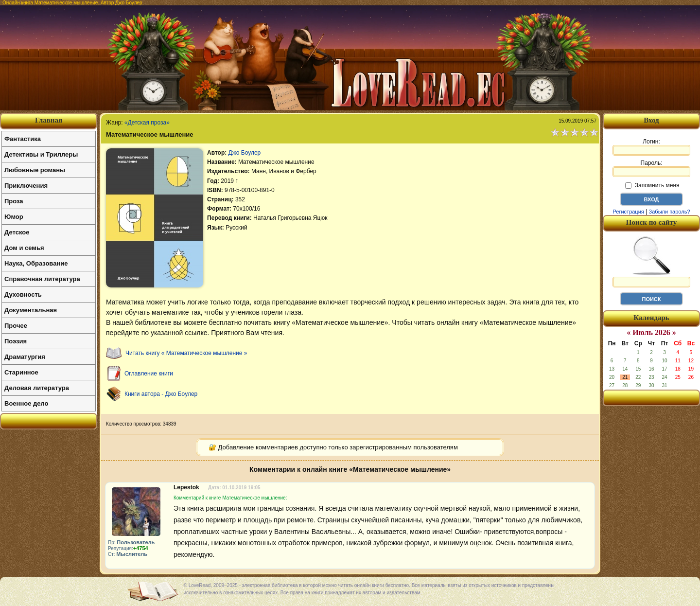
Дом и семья (24, 248)
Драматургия (25, 357)
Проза (14, 201)
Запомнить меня (652, 185)
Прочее (16, 326)
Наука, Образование (36, 263)
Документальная (31, 310)
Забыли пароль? (670, 212)
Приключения (26, 186)
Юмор (14, 217)
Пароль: (651, 168)
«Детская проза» (147, 123)
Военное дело (26, 403)
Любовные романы (35, 170)
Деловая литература (37, 388)
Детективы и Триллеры (41, 154)
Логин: (651, 147)
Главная (49, 120)
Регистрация (628, 212)
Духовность (23, 294)
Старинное (21, 372)
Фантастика (23, 139)
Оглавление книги (149, 374)
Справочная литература (42, 279)
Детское (17, 232)
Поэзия (16, 341)
